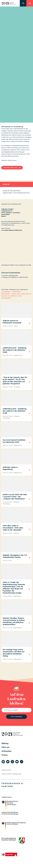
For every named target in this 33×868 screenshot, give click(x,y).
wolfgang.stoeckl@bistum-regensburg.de (15, 277)
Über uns (5, 747)
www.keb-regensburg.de (10, 275)
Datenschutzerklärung (11, 774)
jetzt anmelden (16, 717)
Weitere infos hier (10, 168)
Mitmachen (7, 751)
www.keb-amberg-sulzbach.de (12, 230)
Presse (5, 755)
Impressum (6, 770)
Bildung (5, 743)
